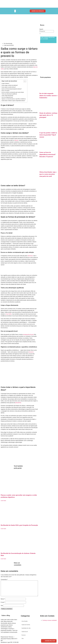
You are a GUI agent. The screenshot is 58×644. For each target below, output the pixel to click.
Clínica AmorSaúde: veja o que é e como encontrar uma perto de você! (48, 174)
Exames (24, 635)
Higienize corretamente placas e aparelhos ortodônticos (14, 99)
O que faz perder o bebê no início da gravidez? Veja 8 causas (48, 135)
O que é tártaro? (5, 83)
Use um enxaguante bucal (7, 97)
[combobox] (47, 31)
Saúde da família (26, 625)
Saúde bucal (25, 632)
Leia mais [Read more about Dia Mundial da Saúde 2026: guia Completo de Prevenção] (3, 529)
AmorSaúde (25, 621)
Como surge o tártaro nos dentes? (10, 85)
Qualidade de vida (26, 628)
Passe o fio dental (5, 91)
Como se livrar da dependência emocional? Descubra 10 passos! (47, 155)
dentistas (30, 256)
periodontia (18, 403)
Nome (3, 599)
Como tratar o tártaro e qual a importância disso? (13, 101)
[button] (15, 11)
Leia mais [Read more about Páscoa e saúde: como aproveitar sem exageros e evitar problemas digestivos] (3, 501)
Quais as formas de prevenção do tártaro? (12, 89)
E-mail (3, 602)
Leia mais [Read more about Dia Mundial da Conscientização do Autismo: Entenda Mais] (3, 559)
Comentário (4, 579)
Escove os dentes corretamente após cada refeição (13, 92)
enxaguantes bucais (28, 334)
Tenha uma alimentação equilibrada (9, 94)
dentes (17, 140)
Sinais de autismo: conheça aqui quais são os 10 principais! (48, 115)
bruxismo (31, 352)
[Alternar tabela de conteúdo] (24, 81)
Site (2, 606)
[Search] (40, 34)
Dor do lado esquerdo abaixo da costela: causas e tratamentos (48, 96)
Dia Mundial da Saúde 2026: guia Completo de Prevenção (19, 525)
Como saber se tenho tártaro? (9, 87)
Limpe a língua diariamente (7, 96)
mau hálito (9, 314)
